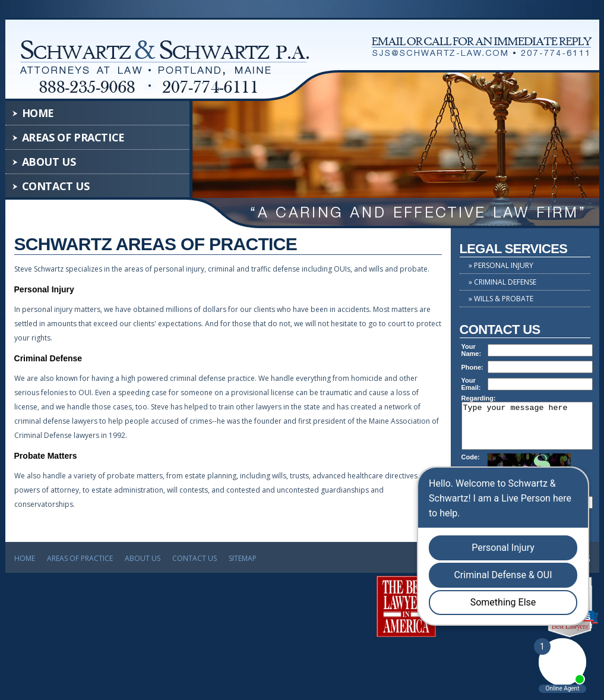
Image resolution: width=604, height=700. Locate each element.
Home (38, 113)
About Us (49, 162)
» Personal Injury (501, 265)
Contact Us (56, 186)
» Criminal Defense (502, 282)
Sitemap (243, 564)
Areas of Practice (73, 137)
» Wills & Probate (501, 299)
